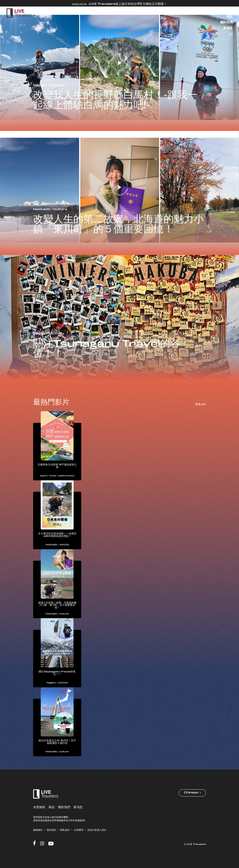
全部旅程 (226, 11)
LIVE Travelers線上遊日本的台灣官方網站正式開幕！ (120, 4)
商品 (229, 16)
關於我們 (226, 22)
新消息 (228, 28)
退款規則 (51, 833)
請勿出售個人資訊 (97, 833)
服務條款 (38, 833)
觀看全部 (201, 404)
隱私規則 (65, 833)
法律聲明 (79, 833)
